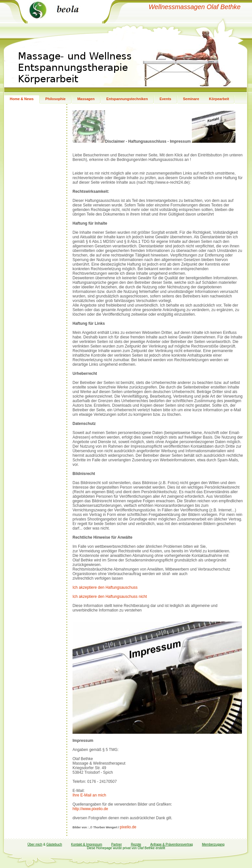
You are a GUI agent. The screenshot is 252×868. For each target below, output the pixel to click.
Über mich (35, 844)
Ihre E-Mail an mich (89, 795)
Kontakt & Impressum (87, 844)
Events (166, 99)
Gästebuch (54, 844)
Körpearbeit (219, 99)
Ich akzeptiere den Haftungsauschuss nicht (110, 597)
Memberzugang (213, 844)
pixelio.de (128, 827)
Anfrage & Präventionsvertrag (172, 844)
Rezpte (136, 844)
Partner (117, 844)
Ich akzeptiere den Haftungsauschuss (105, 587)
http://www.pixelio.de (90, 809)
